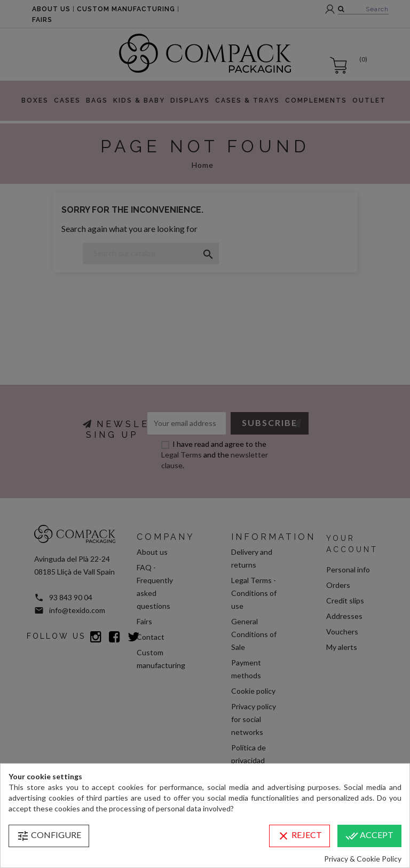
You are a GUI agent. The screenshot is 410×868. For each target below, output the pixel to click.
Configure (49, 836)
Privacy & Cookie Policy (363, 859)
